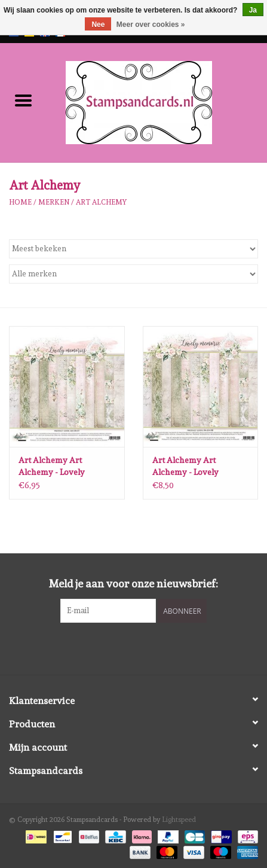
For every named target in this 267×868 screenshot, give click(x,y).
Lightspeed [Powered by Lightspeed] (179, 820)
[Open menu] (23, 100)
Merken (54, 202)
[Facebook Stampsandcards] (123, 647)
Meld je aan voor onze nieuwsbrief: (133, 584)
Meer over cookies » (151, 25)
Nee (98, 25)
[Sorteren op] (133, 249)
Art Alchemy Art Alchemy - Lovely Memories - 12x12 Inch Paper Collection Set (61, 467)
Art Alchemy (101, 202)
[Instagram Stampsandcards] (144, 647)
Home (20, 202)
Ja (253, 10)
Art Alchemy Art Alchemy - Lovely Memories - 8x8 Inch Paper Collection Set (191, 467)
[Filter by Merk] (133, 274)
